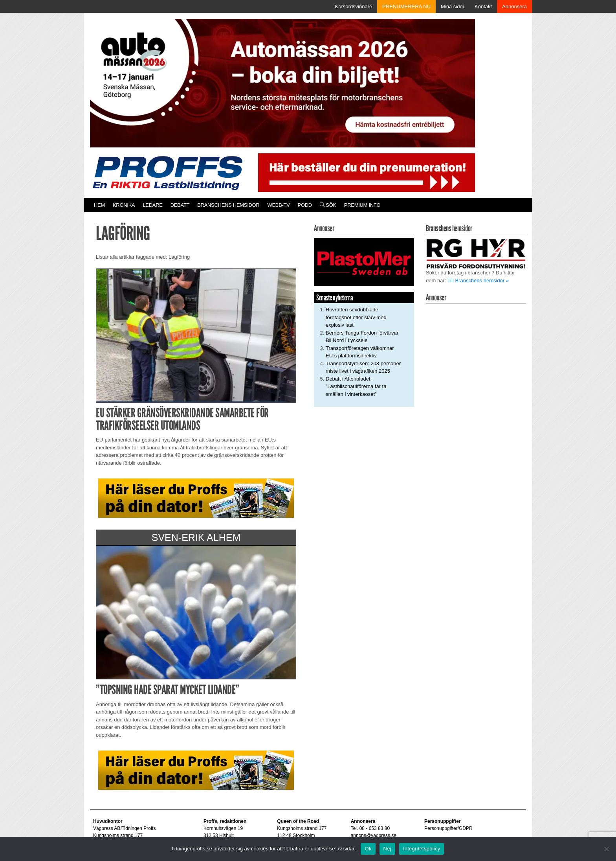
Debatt (180, 205)
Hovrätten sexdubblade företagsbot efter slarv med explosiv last (356, 317)
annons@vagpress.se (374, 835)
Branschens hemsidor (228, 205)
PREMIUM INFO (362, 205)
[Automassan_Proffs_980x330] (282, 82)
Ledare (152, 205)
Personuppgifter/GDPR (448, 828)
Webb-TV (278, 205)
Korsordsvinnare (354, 6)
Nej (387, 849)
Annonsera (514, 6)
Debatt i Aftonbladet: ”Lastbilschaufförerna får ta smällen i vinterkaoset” (356, 386)
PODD (305, 205)
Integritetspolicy (422, 849)
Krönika (124, 205)
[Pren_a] (365, 172)
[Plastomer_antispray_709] (364, 262)
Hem (99, 205)
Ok (368, 849)
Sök (328, 205)
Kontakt (483, 6)
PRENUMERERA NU (406, 6)
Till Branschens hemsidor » (478, 281)
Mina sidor (453, 6)
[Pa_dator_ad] (196, 498)
